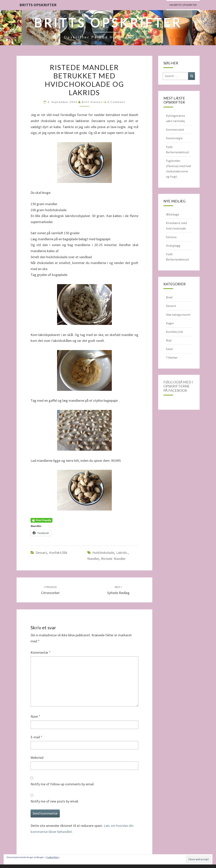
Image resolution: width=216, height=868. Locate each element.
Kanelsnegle (174, 138)
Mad (169, 340)
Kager (170, 323)
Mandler (93, 559)
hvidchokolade (103, 553)
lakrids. (122, 553)
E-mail (36, 737)
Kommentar (41, 652)
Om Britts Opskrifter (183, 5)
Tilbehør (172, 357)
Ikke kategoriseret (178, 315)
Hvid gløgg (173, 246)
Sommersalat (175, 129)
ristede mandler (113, 559)
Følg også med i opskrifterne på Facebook (178, 386)
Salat (169, 349)
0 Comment (116, 102)
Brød (169, 297)
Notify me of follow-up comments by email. (63, 784)
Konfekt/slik (58, 553)
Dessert (41, 553)
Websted (37, 758)
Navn (35, 716)
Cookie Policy (53, 857)
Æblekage (173, 214)
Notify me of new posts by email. (55, 801)
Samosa (171, 237)
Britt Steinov (92, 102)
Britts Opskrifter (38, 5)
